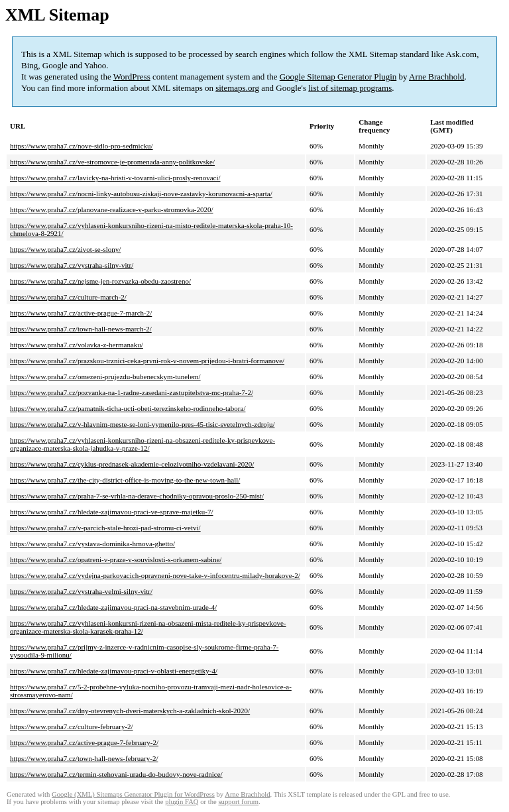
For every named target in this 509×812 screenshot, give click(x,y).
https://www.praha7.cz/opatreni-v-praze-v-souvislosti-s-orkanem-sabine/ (116, 559)
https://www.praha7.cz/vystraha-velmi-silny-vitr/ (81, 591)
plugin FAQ (182, 802)
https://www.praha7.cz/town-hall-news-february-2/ (84, 758)
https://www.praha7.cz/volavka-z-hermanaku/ (77, 345)
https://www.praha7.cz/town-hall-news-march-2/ (81, 329)
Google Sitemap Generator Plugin (338, 77)
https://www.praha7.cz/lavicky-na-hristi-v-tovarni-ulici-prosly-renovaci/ (115, 178)
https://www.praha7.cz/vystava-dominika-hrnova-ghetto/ (92, 544)
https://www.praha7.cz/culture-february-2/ (72, 726)
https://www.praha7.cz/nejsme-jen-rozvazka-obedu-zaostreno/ (100, 281)
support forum (238, 802)
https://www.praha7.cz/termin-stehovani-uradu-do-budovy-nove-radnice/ (116, 774)
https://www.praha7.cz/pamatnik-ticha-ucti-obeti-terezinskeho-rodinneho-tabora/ (128, 408)
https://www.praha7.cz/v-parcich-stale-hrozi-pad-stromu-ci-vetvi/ (105, 528)
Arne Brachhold (436, 77)
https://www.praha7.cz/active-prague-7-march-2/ (81, 313)
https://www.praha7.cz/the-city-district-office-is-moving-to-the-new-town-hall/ (125, 480)
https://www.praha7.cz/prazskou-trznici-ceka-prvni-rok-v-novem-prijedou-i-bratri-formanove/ (147, 361)
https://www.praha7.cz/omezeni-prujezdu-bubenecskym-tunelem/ (105, 377)
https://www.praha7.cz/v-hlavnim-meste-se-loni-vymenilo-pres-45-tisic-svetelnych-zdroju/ (142, 424)
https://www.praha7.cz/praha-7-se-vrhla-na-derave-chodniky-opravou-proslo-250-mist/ (137, 496)
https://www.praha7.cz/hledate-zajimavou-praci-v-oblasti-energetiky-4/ (114, 671)
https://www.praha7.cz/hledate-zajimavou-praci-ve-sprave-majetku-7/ (112, 512)
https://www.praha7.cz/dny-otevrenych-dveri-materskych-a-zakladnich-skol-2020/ (130, 711)
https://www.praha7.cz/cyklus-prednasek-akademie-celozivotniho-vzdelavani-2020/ (132, 464)
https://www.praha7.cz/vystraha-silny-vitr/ (72, 265)
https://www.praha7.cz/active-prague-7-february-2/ (84, 742)
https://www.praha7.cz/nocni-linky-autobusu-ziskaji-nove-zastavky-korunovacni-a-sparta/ (141, 194)
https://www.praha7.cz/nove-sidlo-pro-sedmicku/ (82, 146)
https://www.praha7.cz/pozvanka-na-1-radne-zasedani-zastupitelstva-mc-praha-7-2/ (132, 392)
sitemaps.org (237, 88)
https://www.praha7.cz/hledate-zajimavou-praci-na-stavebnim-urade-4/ (113, 607)
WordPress (132, 77)
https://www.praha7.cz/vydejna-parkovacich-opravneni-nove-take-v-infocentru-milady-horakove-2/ (155, 575)
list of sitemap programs (350, 88)
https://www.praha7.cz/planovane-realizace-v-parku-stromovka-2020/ (112, 209)
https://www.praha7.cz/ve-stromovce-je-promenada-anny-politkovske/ (112, 162)
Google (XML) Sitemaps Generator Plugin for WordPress (133, 794)
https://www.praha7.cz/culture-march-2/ (68, 297)
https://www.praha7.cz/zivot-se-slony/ (65, 249)
